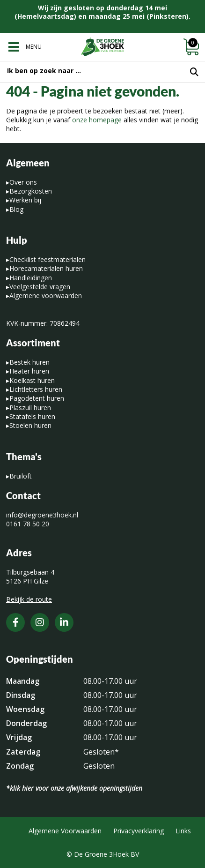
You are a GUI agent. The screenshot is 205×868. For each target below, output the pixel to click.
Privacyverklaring (139, 831)
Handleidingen (31, 278)
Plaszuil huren (30, 408)
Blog (16, 209)
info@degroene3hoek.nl (42, 515)
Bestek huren (29, 362)
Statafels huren (32, 416)
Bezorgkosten (31, 191)
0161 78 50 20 (28, 524)
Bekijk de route (29, 599)
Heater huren (29, 371)
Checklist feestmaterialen (48, 259)
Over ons (23, 182)
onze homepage (97, 120)
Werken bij (25, 200)
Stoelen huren (30, 425)
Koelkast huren (32, 380)
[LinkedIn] (64, 622)
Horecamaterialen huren (46, 268)
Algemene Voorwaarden (65, 831)
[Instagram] (40, 622)
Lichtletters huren (36, 389)
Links (183, 831)
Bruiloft (21, 476)
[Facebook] (15, 622)
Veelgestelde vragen (40, 287)
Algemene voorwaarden (46, 296)
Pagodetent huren (37, 398)
